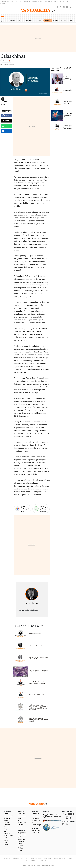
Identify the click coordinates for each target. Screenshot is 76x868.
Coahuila (30, 21)
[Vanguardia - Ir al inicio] (38, 10)
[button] (2, 17)
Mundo (56, 21)
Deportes (71, 21)
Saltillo (39, 21)
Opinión (48, 21)
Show (63, 21)
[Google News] (22, 509)
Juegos (4, 21)
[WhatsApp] (41, 509)
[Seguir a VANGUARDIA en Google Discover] (6, 61)
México (21, 21)
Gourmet (13, 21)
